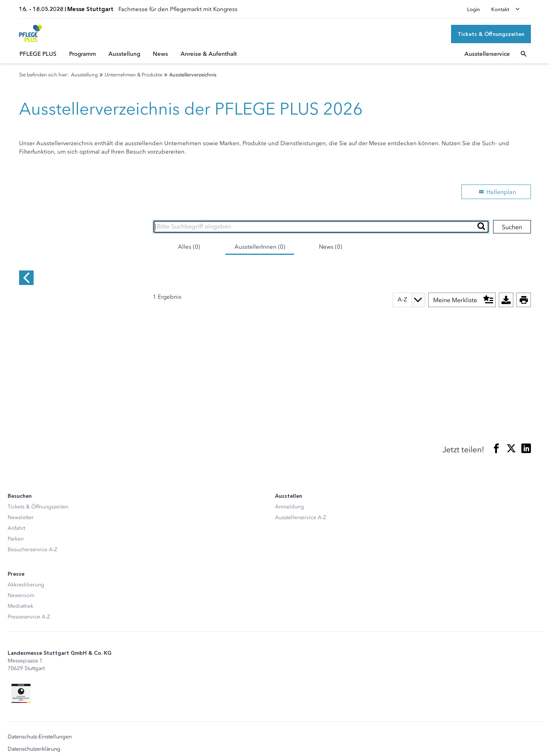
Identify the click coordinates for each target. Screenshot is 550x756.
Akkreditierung (26, 563)
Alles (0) (189, 247)
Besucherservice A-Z (32, 527)
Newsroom (21, 573)
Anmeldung (290, 485)
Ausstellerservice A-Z (301, 495)
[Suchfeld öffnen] (524, 54)
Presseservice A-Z (29, 595)
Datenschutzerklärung (34, 727)
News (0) (331, 247)
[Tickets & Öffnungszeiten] (491, 34)
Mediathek (20, 584)
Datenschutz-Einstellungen (40, 715)
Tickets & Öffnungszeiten (38, 485)
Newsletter (21, 495)
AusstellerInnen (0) (260, 247)
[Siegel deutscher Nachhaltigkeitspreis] (21, 671)
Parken (16, 517)
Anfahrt (16, 506)
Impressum (21, 739)
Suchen (512, 227)
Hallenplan (496, 192)
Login (474, 9)
